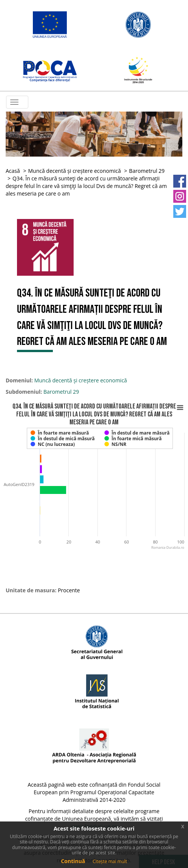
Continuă (73, 861)
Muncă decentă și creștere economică (74, 171)
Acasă (13, 171)
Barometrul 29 (147, 171)
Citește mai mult (110, 861)
